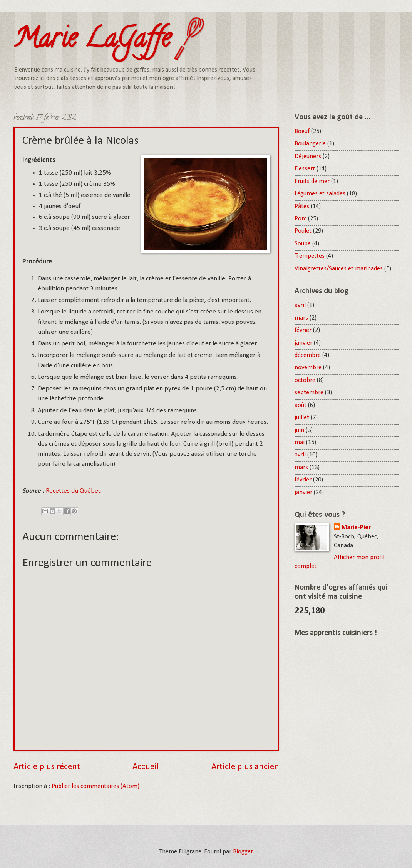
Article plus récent (47, 767)
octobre (305, 380)
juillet (302, 418)
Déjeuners (308, 157)
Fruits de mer (312, 182)
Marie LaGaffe (92, 41)
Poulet (303, 231)
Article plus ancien (245, 767)
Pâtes (302, 207)
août (301, 405)
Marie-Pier (356, 528)
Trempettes (310, 256)
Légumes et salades (320, 194)
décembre (308, 355)
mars (301, 318)
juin (299, 430)
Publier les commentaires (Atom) (95, 786)
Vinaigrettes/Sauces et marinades (339, 269)
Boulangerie (310, 144)
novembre (308, 368)
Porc (301, 219)
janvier (303, 343)
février (303, 330)
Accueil (146, 767)
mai (300, 443)
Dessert (305, 169)
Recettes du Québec (73, 491)
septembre (309, 393)
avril (300, 305)
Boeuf (302, 132)
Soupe (303, 244)
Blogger (243, 852)
